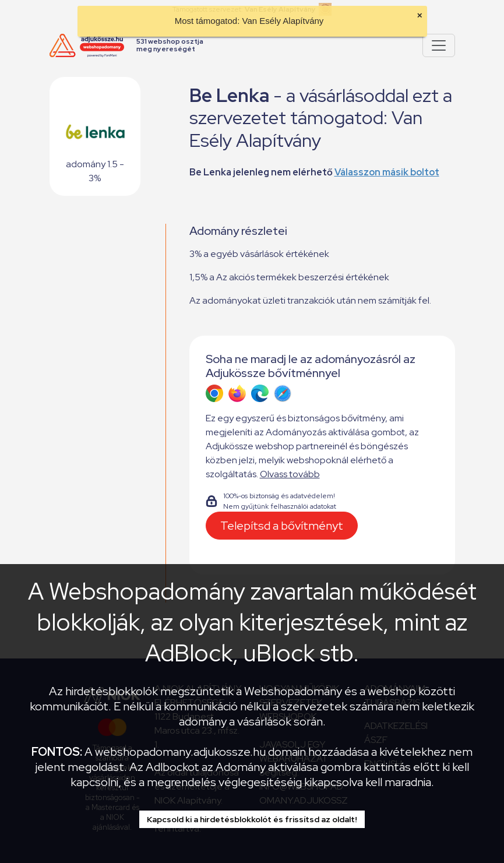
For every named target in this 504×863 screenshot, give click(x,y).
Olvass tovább (290, 474)
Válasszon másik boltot (387, 172)
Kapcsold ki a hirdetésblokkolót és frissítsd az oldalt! (252, 819)
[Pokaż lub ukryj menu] (439, 45)
